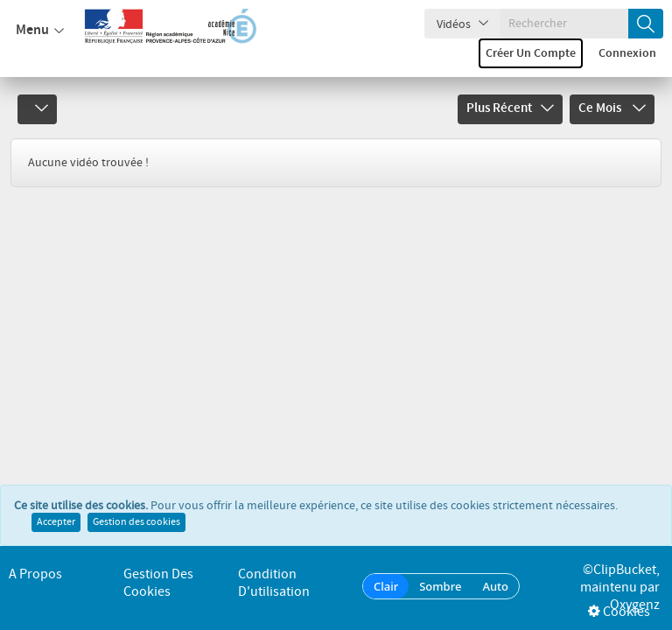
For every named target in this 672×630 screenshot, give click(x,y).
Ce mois (612, 108)
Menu (40, 31)
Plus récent (510, 108)
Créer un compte (531, 53)
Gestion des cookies (136, 522)
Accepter (56, 522)
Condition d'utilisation (274, 583)
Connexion (627, 53)
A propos (35, 574)
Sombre (440, 586)
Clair (386, 586)
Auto (495, 586)
